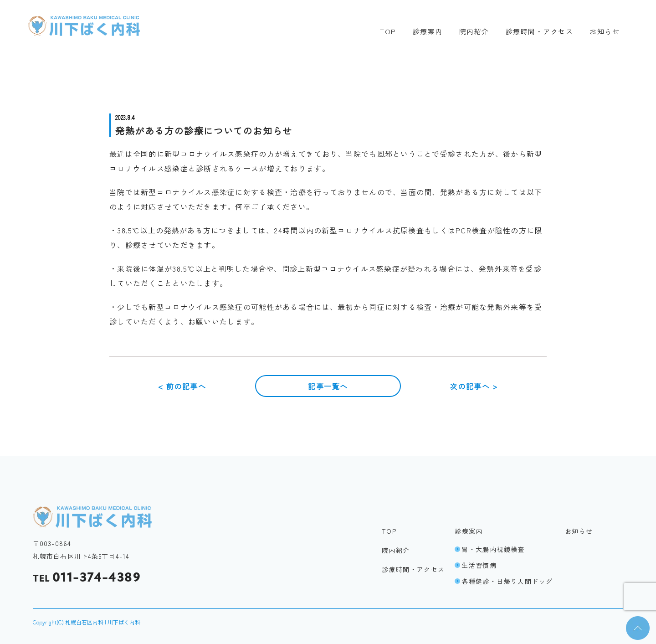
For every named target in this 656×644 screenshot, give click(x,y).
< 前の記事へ (182, 386)
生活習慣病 (476, 565)
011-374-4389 (87, 577)
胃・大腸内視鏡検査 (490, 549)
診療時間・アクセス (540, 31)
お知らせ (605, 31)
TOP (388, 31)
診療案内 (428, 31)
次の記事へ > (474, 386)
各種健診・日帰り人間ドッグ (504, 581)
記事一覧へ (328, 386)
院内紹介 (474, 31)
